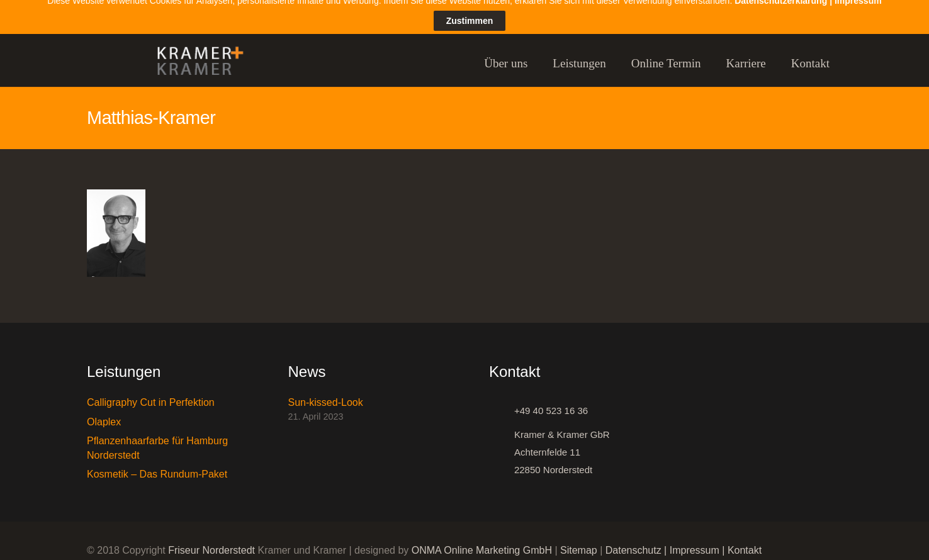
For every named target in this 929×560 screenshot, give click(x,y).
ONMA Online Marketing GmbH (482, 541)
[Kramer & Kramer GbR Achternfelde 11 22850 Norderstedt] (502, 444)
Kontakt (745, 541)
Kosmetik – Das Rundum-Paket (157, 465)
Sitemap (579, 541)
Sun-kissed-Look (326, 394)
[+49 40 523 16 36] (502, 402)
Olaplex (104, 412)
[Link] (194, 54)
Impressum (695, 541)
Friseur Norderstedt (211, 541)
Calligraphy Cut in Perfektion (151, 394)
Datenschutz (633, 541)
